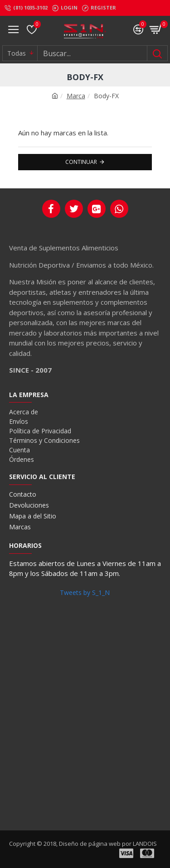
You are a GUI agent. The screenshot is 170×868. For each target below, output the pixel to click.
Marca (76, 96)
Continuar (81, 162)
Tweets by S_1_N (85, 592)
